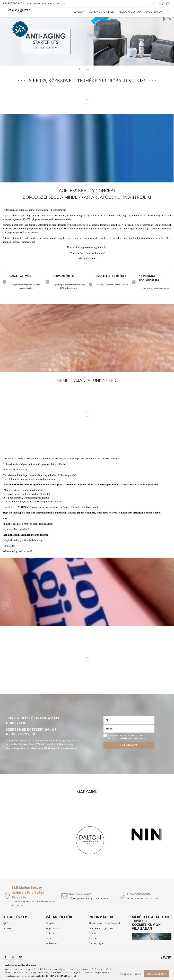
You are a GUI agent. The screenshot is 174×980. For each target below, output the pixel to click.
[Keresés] (161, 3)
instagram (13, 958)
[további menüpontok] (168, 12)
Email (109, 730)
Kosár (49, 940)
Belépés (50, 925)
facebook (5, 958)
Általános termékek (134, 12)
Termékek (8, 930)
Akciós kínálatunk (105, 12)
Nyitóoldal (8, 925)
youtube (20, 958)
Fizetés (92, 935)
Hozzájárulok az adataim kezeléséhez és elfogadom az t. (127, 739)
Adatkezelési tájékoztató (102, 930)
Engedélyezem (156, 974)
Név (108, 722)
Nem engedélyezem (129, 974)
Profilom (50, 935)
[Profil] (154, 3)
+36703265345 (12, 3)
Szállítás (93, 940)
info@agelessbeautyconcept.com (45, 3)
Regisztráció (52, 930)
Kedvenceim (52, 945)
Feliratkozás (129, 746)
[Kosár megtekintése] (168, 3)
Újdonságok (81, 12)
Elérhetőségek (96, 945)
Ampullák (156, 12)
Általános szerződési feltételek (105, 925)
